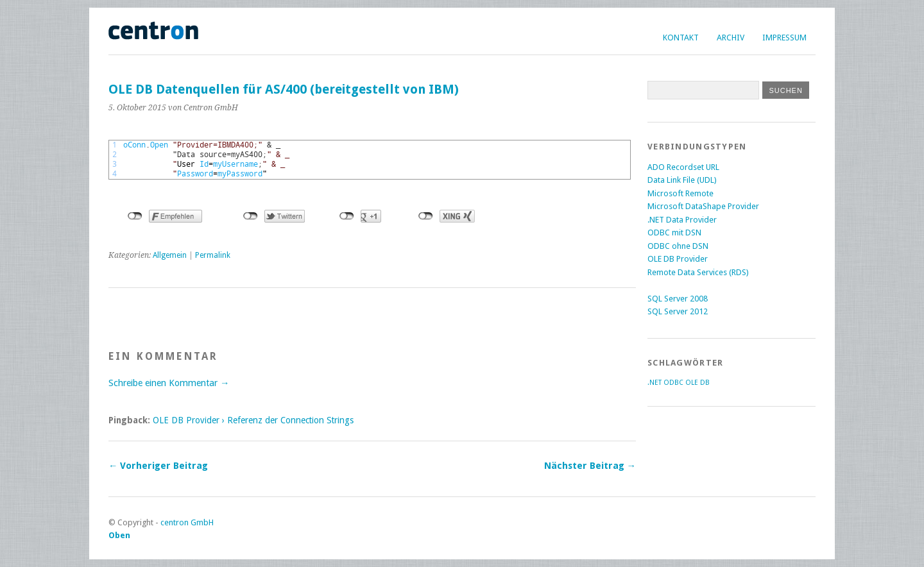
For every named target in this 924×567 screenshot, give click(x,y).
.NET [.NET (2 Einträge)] (654, 383)
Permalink (213, 255)
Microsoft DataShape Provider (703, 206)
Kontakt (681, 38)
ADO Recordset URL (683, 167)
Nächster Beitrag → (590, 466)
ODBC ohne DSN (678, 246)
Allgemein (170, 255)
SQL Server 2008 (678, 299)
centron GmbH (187, 522)
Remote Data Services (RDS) (698, 272)
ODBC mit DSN (674, 233)
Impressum (784, 38)
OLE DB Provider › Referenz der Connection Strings (253, 420)
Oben (119, 535)
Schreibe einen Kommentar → (169, 383)
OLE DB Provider (678, 259)
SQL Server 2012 (678, 311)
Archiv (731, 38)
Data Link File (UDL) (682, 180)
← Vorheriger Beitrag (158, 466)
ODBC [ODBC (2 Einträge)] (673, 383)
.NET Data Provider (682, 220)
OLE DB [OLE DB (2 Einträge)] (697, 383)
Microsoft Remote (680, 193)
